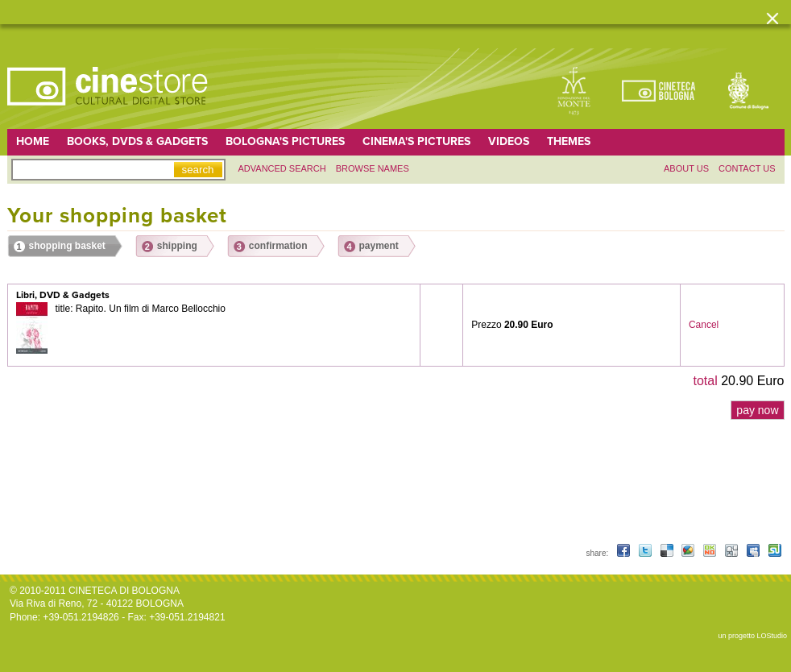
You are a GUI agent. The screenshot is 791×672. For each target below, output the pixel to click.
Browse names (373, 168)
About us (686, 168)
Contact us (747, 168)
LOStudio (772, 636)
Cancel (704, 325)
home (33, 141)
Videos (509, 141)
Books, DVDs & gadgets (137, 141)
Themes (569, 141)
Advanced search (282, 168)
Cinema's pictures (416, 141)
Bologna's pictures (285, 141)
